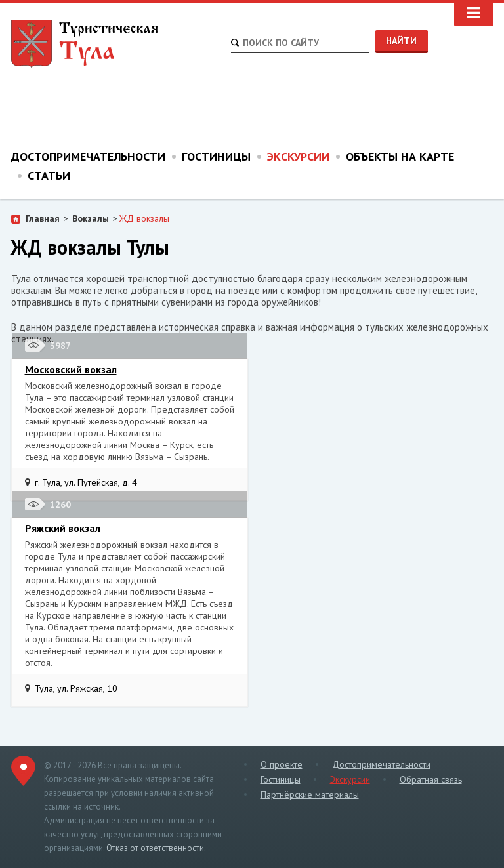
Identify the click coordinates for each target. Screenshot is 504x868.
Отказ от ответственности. (156, 848)
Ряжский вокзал (63, 528)
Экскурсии (298, 156)
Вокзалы (91, 218)
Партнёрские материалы (310, 795)
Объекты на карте (400, 156)
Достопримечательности (88, 156)
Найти (401, 41)
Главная (43, 218)
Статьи (49, 176)
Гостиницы (216, 156)
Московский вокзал (71, 369)
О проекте (282, 764)
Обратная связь (431, 779)
